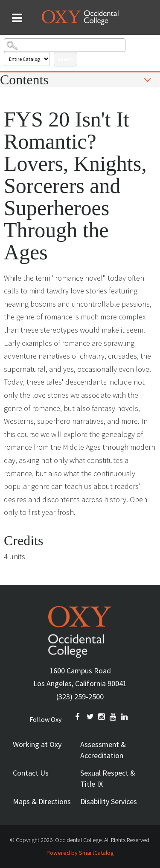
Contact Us (31, 773)
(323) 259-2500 (80, 697)
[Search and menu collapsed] (17, 18)
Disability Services (109, 801)
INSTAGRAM (102, 717)
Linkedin (125, 717)
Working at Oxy (37, 744)
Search (65, 59)
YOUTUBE (113, 717)
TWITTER (90, 717)
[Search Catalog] (65, 45)
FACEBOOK (79, 717)
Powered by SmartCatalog (80, 853)
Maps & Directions (42, 801)
